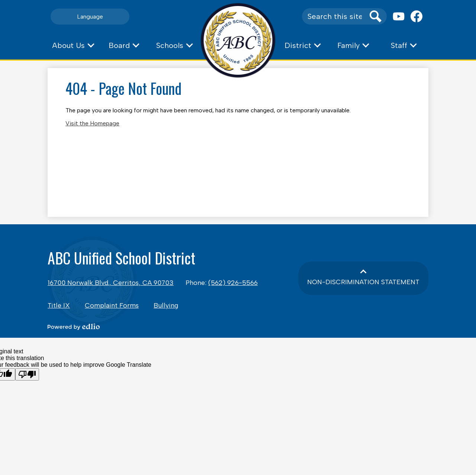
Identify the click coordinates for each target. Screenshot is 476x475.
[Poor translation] (27, 374)
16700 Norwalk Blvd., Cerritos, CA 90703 (111, 283)
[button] (73, 45)
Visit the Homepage (92, 123)
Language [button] (90, 17)
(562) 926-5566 (233, 283)
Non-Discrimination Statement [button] (363, 282)
